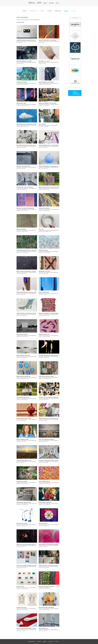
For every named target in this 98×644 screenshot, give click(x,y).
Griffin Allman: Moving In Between (46, 376)
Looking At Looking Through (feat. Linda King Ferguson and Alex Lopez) (33, 40)
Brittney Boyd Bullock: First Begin (24, 61)
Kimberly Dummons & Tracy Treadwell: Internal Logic (51, 418)
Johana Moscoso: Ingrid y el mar (24, 460)
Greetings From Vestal (22, 607)
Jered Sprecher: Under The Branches (25, 187)
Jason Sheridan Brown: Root (23, 397)
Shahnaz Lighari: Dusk (44, 292)
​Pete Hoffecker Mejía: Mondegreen (46, 607)
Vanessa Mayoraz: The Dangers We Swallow (48, 544)
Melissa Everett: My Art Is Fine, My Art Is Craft (49, 187)
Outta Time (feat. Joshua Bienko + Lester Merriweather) (29, 271)
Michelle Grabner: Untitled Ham (23, 376)
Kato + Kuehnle (42, 124)
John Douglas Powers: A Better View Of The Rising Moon (29, 124)
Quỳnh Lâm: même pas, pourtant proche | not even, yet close (30, 544)
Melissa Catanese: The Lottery (23, 355)
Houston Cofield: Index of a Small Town (47, 40)
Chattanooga (58, 11)
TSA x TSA (41, 229)
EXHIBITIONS (32, 3)
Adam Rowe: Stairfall (21, 229)
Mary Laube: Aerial (43, 523)
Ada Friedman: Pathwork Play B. (24, 502)
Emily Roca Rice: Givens (22, 523)
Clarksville (42, 11)
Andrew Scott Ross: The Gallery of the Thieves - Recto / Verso (52, 565)
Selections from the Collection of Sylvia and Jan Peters (51, 397)
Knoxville (66, 11)
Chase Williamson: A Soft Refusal (46, 82)
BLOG (57, 3)
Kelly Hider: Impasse (43, 250)
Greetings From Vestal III (22, 334)
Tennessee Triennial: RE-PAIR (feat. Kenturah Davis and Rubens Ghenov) (55, 460)
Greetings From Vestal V (22, 82)
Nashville (50, 11)
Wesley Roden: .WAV (21, 103)
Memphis (25, 11)
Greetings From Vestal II (22, 481)
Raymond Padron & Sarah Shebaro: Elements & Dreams (29, 628)
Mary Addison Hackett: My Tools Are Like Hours (27, 145)
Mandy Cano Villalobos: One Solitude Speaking (49, 313)
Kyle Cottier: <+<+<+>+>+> (45, 61)
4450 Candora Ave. (47, 588)
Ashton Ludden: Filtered (44, 481)
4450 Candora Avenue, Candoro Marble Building (52, 419)
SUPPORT (52, 3)
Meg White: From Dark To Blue (23, 166)
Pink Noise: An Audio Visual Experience (25, 208)
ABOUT (45, 3)
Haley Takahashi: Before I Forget (24, 418)
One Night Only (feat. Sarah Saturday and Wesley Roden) (51, 355)
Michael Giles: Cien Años (44, 271)
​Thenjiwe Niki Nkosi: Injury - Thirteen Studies (49, 145)
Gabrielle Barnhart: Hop (44, 334)
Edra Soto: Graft (20, 586)
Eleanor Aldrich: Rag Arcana (45, 502)
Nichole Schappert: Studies (23, 439)
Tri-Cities (73, 11)
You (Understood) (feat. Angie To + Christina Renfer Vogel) (29, 250)
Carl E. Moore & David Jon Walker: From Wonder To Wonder (30, 565)
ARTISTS (39, 3)
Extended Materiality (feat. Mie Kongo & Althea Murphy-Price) (30, 292)
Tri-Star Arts (19, 41)
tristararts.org (19, 20)
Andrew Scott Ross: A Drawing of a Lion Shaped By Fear (29, 313)
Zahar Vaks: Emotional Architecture (47, 586)
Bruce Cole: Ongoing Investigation (46, 439)
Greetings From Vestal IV (44, 208)
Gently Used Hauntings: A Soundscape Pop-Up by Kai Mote (52, 166)
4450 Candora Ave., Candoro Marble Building (31, 20)
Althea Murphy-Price (43, 628)
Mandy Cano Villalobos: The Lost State (47, 103)
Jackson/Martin (33, 11)
